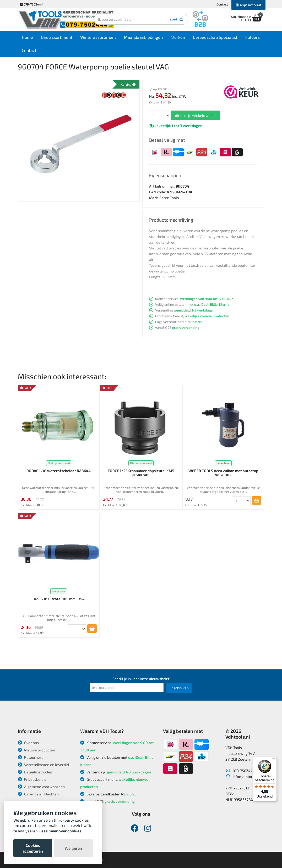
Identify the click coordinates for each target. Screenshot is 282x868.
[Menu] (274, 760)
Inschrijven (180, 688)
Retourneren (32, 757)
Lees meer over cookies (60, 831)
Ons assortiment (57, 37)
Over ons (28, 743)
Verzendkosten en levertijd (43, 765)
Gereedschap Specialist (215, 37)
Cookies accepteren (33, 848)
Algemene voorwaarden (41, 787)
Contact (222, 4)
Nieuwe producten (36, 750)
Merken (178, 37)
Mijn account (248, 5)
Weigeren (73, 848)
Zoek (177, 20)
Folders (253, 37)
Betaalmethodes (35, 772)
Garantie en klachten (38, 794)
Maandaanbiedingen (143, 37)
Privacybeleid (32, 779)
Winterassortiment (98, 37)
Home (27, 37)
